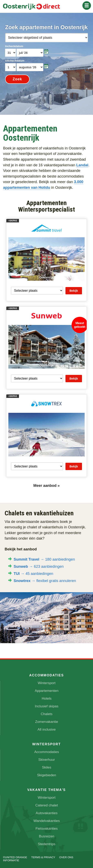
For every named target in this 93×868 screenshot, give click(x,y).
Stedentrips (47, 844)
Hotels (46, 698)
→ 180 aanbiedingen (44, 559)
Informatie (11, 860)
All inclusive (47, 729)
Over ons (66, 857)
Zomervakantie (46, 722)
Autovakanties (47, 813)
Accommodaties (47, 752)
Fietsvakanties (47, 829)
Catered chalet (47, 805)
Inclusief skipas (47, 706)
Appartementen (46, 691)
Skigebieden (47, 775)
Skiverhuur (47, 760)
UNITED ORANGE (16, 857)
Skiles (47, 767)
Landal (82, 165)
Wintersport (47, 683)
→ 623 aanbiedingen (39, 566)
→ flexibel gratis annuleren (45, 581)
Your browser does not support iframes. (46, 64)
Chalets (47, 714)
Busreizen (47, 836)
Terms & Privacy (43, 857)
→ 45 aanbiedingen (33, 574)
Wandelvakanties (47, 821)
